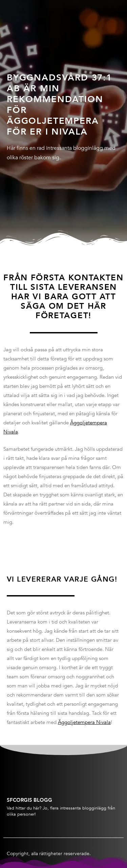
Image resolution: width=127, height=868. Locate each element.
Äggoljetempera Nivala (84, 722)
